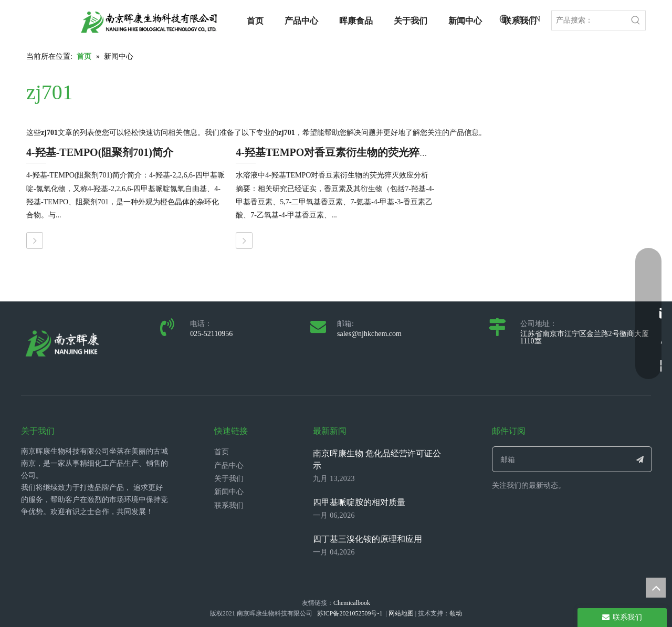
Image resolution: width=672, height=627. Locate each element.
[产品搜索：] (589, 20)
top (656, 588)
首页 (222, 452)
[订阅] (640, 459)
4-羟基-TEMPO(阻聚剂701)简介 (100, 152)
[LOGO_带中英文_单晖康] (149, 22)
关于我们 (229, 479)
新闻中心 (229, 492)
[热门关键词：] (636, 20)
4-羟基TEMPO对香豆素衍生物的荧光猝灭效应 (343, 152)
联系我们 (229, 505)
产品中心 (229, 466)
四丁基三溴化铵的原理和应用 (367, 539)
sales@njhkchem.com (369, 334)
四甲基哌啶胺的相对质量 (359, 502)
